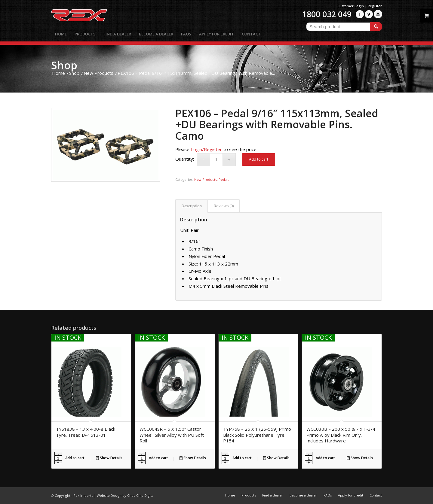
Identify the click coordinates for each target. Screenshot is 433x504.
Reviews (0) (224, 206)
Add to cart (259, 159)
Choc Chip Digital (141, 495)
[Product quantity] (216, 160)
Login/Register (206, 149)
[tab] (192, 206)
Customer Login (351, 6)
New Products (206, 179)
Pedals (224, 179)
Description (192, 206)
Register (375, 6)
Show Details (109, 458)
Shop (64, 65)
